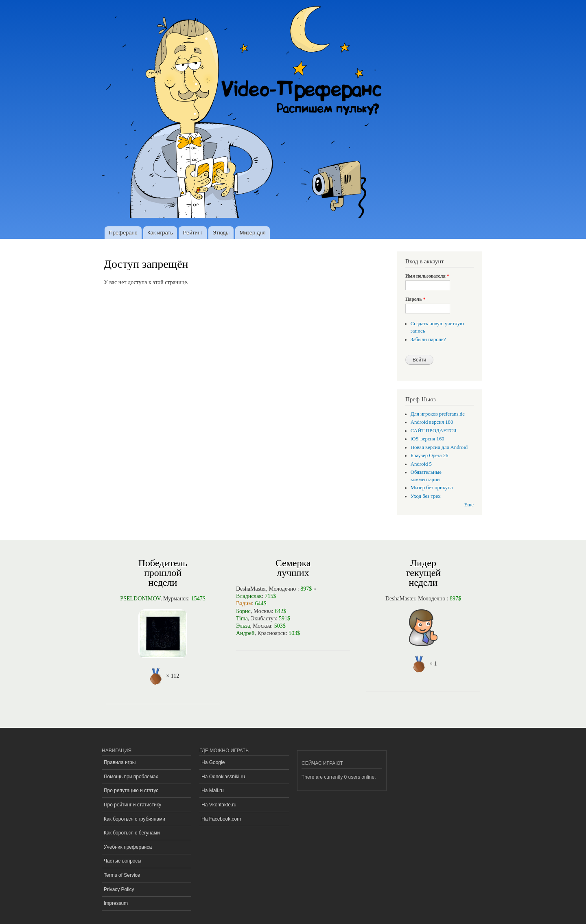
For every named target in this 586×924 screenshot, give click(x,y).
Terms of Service (122, 875)
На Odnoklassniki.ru (223, 777)
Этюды (221, 233)
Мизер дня (253, 233)
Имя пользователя (427, 276)
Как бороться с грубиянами (134, 819)
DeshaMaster (251, 589)
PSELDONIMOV (140, 599)
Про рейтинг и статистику (132, 805)
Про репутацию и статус (131, 790)
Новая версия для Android (439, 447)
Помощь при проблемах (131, 777)
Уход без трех (426, 496)
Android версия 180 (432, 422)
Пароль (415, 299)
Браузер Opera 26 (430, 455)
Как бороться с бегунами (132, 833)
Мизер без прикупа (432, 488)
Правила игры (120, 762)
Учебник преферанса (128, 847)
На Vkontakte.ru (219, 805)
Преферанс (123, 233)
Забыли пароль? (428, 339)
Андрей (245, 633)
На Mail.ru (213, 790)
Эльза (243, 626)
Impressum (116, 903)
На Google (213, 762)
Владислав (249, 596)
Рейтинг (193, 233)
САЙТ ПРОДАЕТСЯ (434, 431)
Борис (243, 611)
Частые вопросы (122, 861)
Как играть (160, 233)
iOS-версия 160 (427, 439)
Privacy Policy (119, 889)
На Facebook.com (221, 819)
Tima (242, 619)
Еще (469, 505)
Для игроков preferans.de (438, 414)
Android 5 (421, 464)
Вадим (244, 603)
